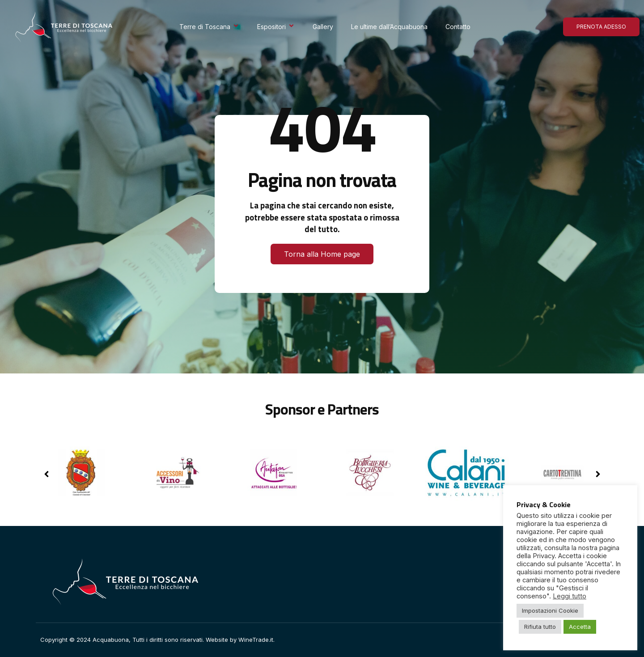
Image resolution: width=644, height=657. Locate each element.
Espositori (276, 27)
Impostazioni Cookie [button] (550, 610)
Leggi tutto (570, 596)
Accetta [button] (580, 627)
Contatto (458, 27)
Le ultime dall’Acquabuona (389, 27)
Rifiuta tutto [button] (540, 627)
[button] (598, 474)
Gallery (323, 27)
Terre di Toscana (209, 27)
